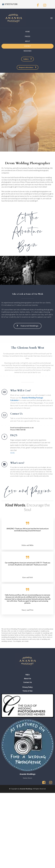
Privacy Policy (27, 687)
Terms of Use (27, 691)
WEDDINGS (27, 51)
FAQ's (28, 675)
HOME (27, 32)
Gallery (27, 59)
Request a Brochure (28, 67)
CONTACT (27, 46)
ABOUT (28, 41)
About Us (27, 679)
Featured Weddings (28, 323)
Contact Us (28, 682)
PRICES (27, 36)
